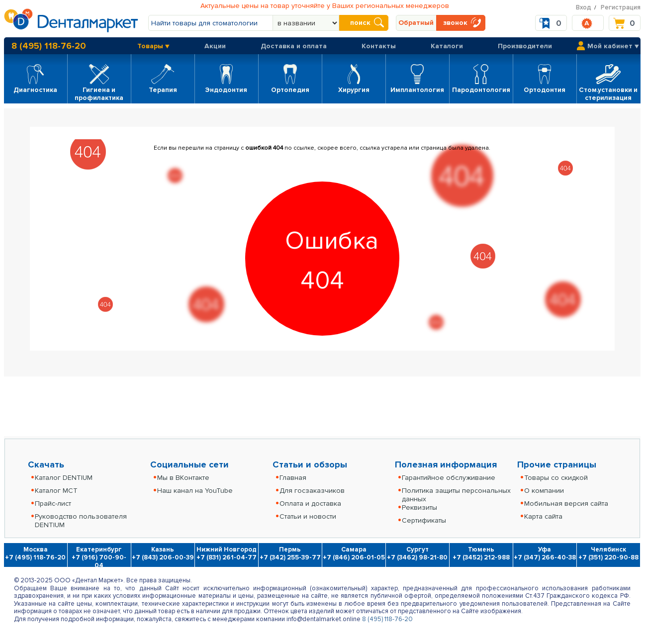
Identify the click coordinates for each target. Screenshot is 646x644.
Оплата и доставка (310, 504)
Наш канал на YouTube (195, 491)
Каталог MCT (56, 491)
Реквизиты (419, 507)
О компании (544, 491)
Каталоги (447, 46)
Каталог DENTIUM (64, 478)
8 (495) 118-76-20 (49, 46)
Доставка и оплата (294, 46)
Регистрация (621, 7)
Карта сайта (543, 516)
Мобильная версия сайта (566, 504)
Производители (525, 46)
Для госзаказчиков (312, 491)
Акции (215, 46)
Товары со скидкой (556, 478)
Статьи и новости (308, 516)
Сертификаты (424, 520)
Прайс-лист (53, 504)
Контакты (379, 46)
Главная (293, 478)
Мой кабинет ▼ (613, 46)
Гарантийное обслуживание (449, 478)
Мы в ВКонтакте (183, 478)
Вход (584, 7)
